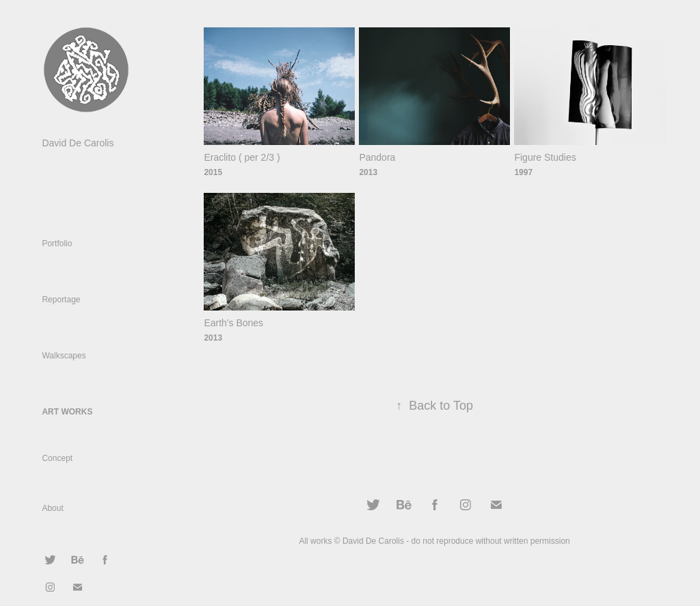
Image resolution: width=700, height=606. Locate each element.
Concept (57, 458)
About (52, 508)
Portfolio (57, 243)
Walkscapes (64, 356)
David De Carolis (78, 143)
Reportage (61, 300)
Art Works (67, 412)
